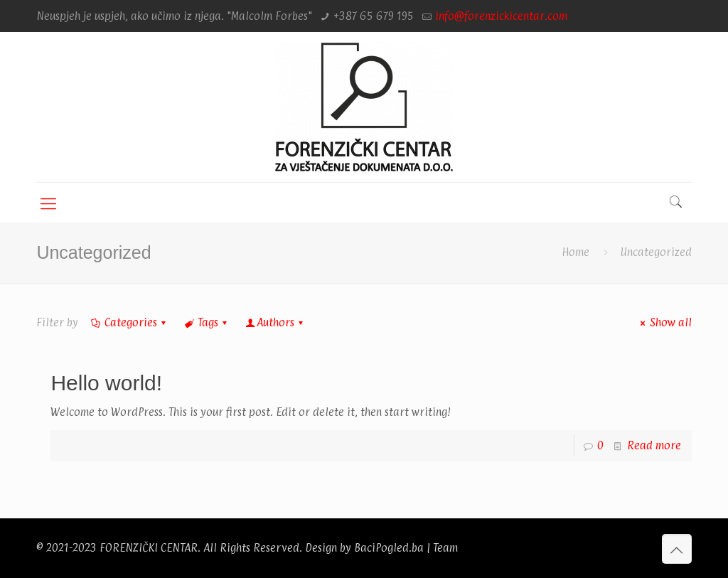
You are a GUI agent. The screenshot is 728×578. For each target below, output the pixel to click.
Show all (664, 322)
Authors (275, 322)
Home (576, 252)
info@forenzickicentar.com (501, 16)
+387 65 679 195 (374, 16)
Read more (654, 445)
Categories (129, 322)
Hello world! (106, 383)
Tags (207, 322)
